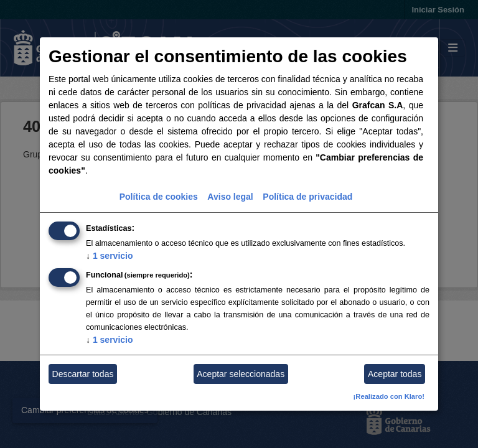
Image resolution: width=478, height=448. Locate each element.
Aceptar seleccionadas (241, 374)
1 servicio (110, 256)
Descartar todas (83, 374)
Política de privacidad (307, 197)
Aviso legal (230, 197)
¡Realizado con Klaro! (389, 396)
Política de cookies (159, 197)
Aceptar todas (395, 374)
